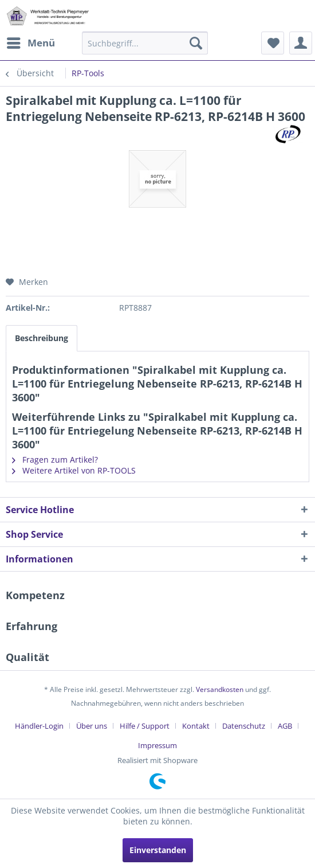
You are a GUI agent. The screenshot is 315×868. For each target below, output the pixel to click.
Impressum (157, 745)
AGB (285, 726)
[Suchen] (196, 43)
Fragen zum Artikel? (55, 460)
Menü (31, 42)
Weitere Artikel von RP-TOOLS (74, 470)
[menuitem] (30, 43)
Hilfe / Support (145, 726)
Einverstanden (158, 850)
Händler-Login (39, 726)
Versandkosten (220, 689)
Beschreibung (42, 338)
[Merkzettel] (273, 43)
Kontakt (196, 726)
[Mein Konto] (301, 43)
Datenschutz (244, 726)
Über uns (92, 726)
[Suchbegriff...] (145, 43)
